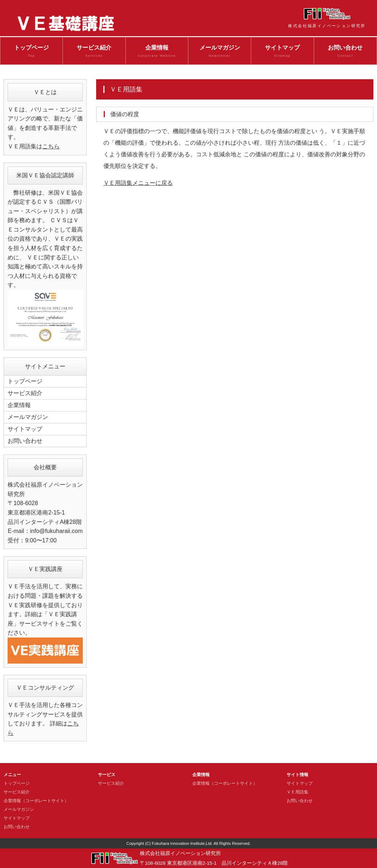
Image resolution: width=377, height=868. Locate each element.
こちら (51, 146)
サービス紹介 (94, 52)
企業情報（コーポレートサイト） (36, 801)
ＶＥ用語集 (297, 792)
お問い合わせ (345, 52)
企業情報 (157, 52)
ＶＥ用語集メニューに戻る (138, 183)
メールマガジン (220, 52)
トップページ (31, 52)
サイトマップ (282, 52)
